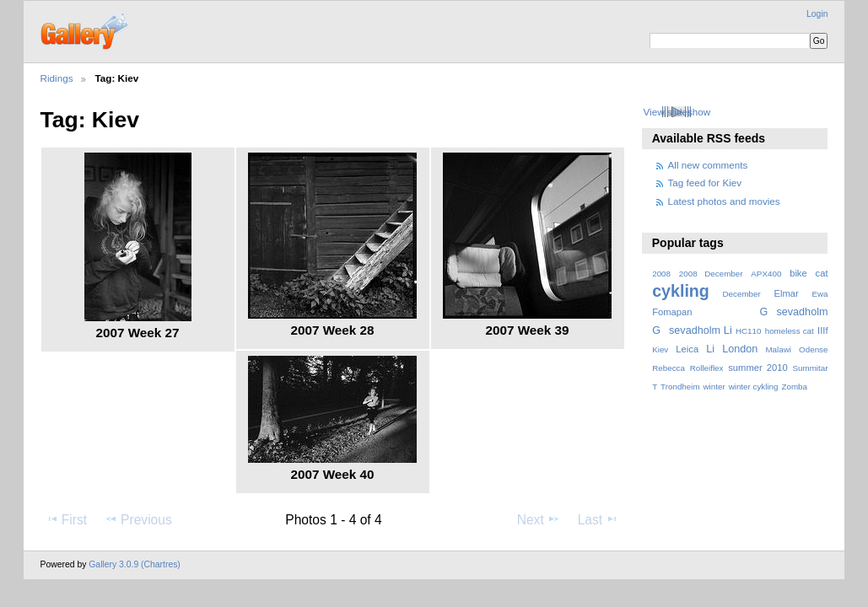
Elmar (786, 293)
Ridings (57, 78)
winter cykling (754, 387)
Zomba (794, 387)
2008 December (711, 274)
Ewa (819, 294)
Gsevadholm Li (692, 330)
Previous (138, 519)
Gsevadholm (794, 312)
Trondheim (680, 387)
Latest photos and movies (724, 201)
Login (817, 14)
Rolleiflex (707, 368)
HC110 (749, 331)
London (740, 349)
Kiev (660, 349)
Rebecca (669, 368)
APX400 (766, 274)
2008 (661, 274)
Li (710, 349)
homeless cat (790, 331)
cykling (681, 291)
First (66, 519)
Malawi (778, 349)
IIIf (822, 330)
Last (598, 519)
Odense (813, 349)
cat (822, 273)
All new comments (708, 165)
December (742, 294)
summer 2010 (757, 368)
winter (714, 387)
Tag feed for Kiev (705, 183)
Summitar (810, 368)
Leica (687, 349)
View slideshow (677, 112)
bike (798, 273)
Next (539, 519)
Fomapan (672, 312)
